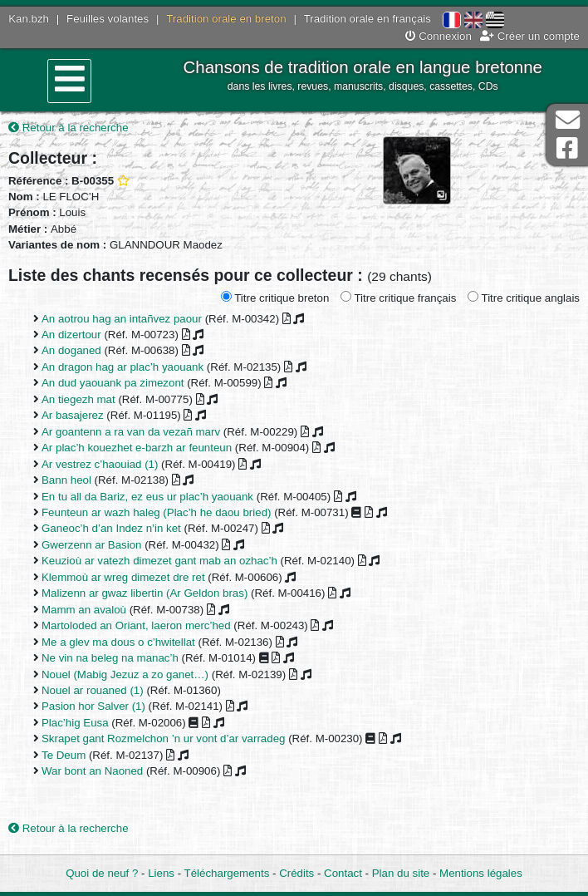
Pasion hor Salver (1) (93, 706)
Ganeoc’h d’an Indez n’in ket (111, 528)
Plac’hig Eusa (75, 723)
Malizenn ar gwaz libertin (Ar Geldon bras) (145, 593)
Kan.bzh (29, 19)
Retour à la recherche (69, 128)
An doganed (71, 350)
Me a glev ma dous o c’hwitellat (118, 642)
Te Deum (64, 755)
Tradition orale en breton (226, 19)
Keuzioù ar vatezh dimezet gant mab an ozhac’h (159, 561)
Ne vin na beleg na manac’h (110, 658)
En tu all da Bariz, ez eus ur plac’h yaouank (147, 497)
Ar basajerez (73, 415)
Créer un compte (530, 36)
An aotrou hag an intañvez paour (122, 319)
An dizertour (71, 335)
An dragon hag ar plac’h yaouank (122, 367)
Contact (343, 873)
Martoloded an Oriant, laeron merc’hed (136, 625)
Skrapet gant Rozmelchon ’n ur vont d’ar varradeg (163, 738)
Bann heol (66, 480)
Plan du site (401, 873)
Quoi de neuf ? (102, 873)
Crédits (296, 873)
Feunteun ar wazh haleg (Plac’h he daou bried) (156, 512)
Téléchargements (227, 873)
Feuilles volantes (108, 19)
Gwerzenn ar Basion (91, 545)
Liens (161, 873)
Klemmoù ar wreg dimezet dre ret (123, 577)
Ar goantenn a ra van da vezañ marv (131, 432)
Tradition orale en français (367, 19)
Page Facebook (567, 148)
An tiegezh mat (78, 399)
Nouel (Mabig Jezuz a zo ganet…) (125, 674)
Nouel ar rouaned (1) (93, 690)
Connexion (439, 36)
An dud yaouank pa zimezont (113, 383)
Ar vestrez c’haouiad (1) (100, 464)
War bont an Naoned (92, 771)
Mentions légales (481, 873)
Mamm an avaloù (84, 610)
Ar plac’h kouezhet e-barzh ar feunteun (137, 448)
